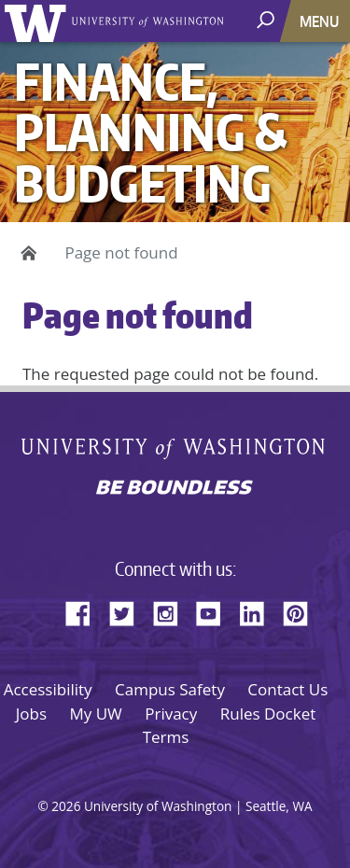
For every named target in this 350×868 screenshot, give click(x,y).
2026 (66, 806)
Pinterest (302, 610)
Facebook (85, 610)
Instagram (172, 610)
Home (26, 253)
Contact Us (287, 689)
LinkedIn (259, 610)
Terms (166, 737)
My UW (95, 714)
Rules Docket (268, 714)
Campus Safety (170, 689)
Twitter (129, 610)
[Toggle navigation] (321, 21)
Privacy (171, 714)
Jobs (31, 714)
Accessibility (48, 689)
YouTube (216, 610)
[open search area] (267, 20)
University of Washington (39, 21)
